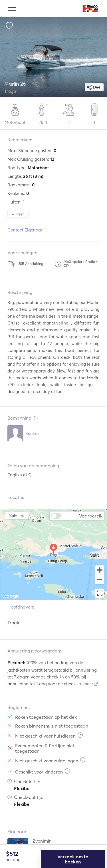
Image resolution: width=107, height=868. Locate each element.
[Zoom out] (100, 580)
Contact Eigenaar (25, 230)
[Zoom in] (100, 570)
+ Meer (18, 214)
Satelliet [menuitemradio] (17, 515)
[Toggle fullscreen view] (100, 593)
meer (91, 684)
